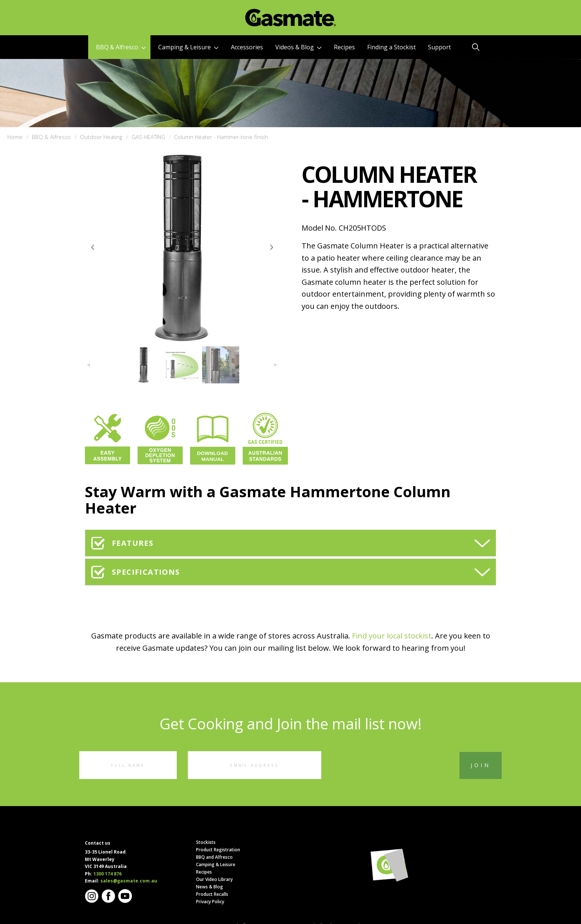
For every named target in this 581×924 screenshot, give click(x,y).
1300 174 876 (107, 874)
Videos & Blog (298, 47)
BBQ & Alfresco (121, 47)
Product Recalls (212, 894)
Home (15, 137)
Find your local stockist (392, 636)
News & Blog (210, 887)
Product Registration (218, 850)
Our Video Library (214, 879)
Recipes (344, 47)
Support (439, 47)
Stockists (206, 842)
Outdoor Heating (101, 137)
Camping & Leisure (188, 47)
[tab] (290, 543)
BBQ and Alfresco (214, 857)
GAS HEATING (148, 137)
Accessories (247, 47)
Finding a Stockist (391, 47)
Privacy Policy (210, 902)
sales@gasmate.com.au (129, 881)
